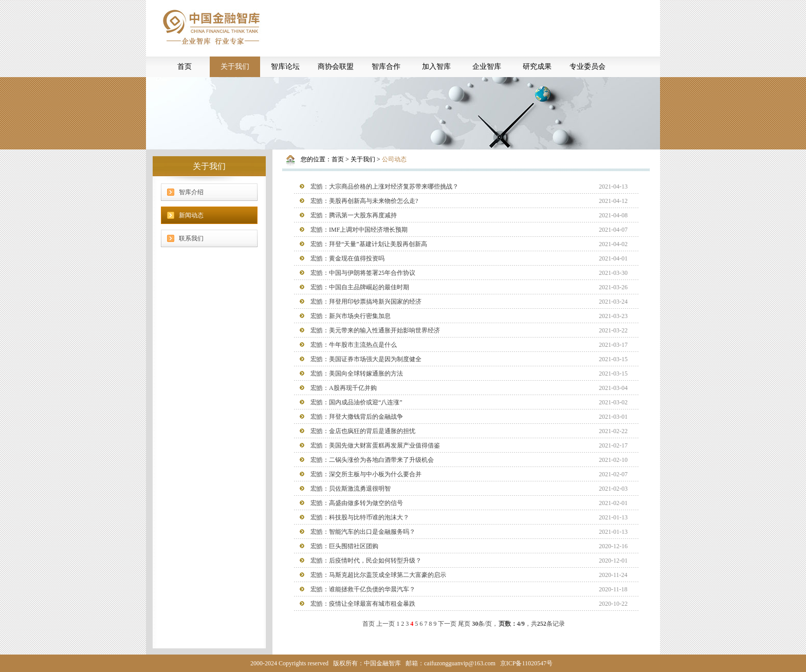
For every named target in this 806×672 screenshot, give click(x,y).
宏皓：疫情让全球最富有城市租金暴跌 (363, 604)
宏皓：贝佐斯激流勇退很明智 (351, 489)
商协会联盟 (336, 67)
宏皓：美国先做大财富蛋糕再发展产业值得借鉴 (375, 445)
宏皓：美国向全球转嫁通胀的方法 (357, 374)
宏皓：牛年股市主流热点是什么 (354, 345)
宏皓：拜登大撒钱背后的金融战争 (357, 417)
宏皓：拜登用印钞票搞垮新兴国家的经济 (366, 302)
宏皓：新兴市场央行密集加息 (351, 316)
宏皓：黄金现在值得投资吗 (347, 258)
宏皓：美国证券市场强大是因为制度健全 (366, 359)
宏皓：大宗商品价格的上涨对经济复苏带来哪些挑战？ (384, 186)
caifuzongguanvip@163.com (460, 663)
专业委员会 (588, 67)
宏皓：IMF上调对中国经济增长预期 (359, 230)
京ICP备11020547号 (526, 663)
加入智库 (436, 67)
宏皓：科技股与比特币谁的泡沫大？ (360, 517)
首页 (185, 67)
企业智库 (487, 67)
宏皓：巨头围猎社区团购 (344, 546)
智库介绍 (191, 192)
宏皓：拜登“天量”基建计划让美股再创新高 (369, 244)
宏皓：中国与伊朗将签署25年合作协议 (363, 273)
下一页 (447, 624)
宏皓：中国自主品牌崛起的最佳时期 (360, 287)
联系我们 (191, 238)
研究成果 (537, 67)
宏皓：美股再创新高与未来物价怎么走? (364, 201)
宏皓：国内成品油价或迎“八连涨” (356, 402)
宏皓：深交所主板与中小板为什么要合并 (366, 474)
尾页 (464, 624)
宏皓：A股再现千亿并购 (344, 388)
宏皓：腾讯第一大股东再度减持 (354, 215)
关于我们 (235, 67)
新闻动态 (191, 215)
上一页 (386, 624)
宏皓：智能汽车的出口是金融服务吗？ (363, 532)
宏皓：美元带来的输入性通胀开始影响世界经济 (375, 330)
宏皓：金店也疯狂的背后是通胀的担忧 (363, 431)
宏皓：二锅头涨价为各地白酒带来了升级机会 (372, 460)
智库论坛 (285, 67)
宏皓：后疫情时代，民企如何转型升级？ (366, 561)
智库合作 (386, 67)
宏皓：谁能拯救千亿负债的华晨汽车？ (363, 589)
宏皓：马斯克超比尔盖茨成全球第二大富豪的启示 (378, 575)
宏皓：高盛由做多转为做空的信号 (357, 503)
